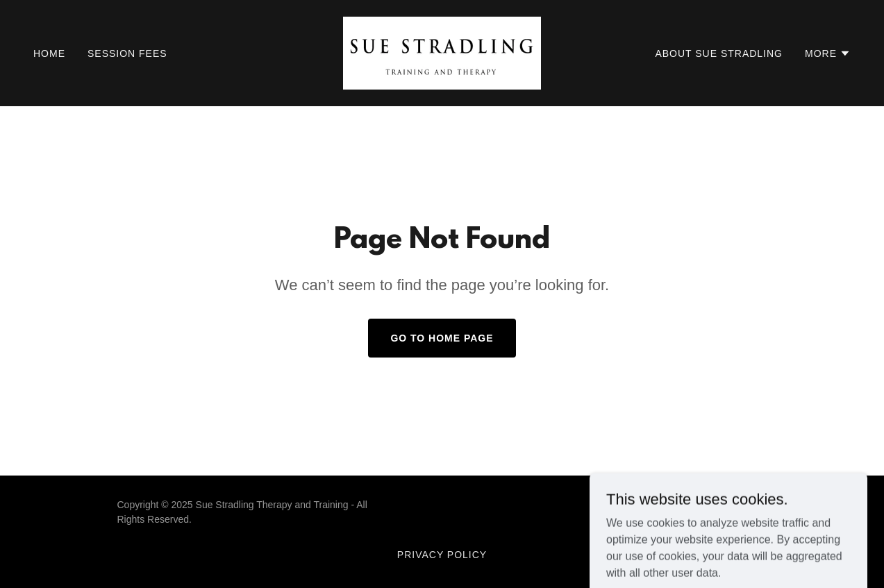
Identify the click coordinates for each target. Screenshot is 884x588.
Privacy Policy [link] (442, 555)
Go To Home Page (442, 338)
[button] (828, 53)
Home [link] (49, 53)
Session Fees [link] (127, 53)
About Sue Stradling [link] (719, 53)
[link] (442, 52)
